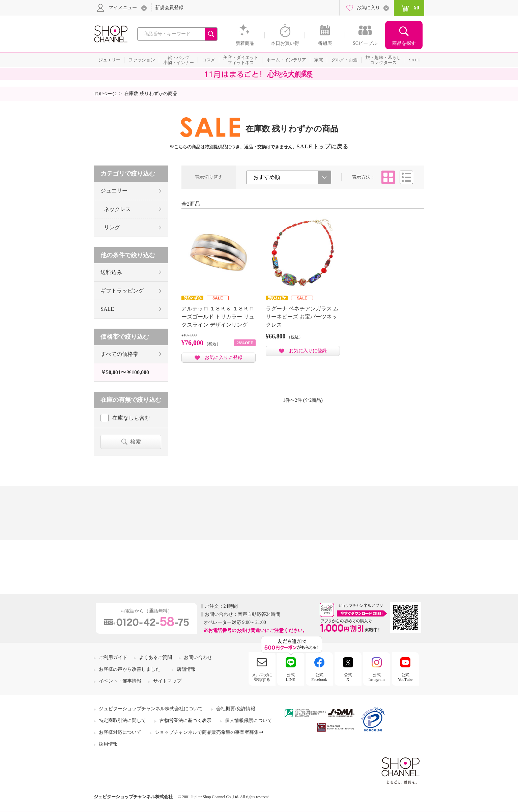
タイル (388, 177)
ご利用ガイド (113, 657)
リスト (406, 177)
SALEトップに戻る (323, 146)
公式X (348, 677)
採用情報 (108, 744)
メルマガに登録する (262, 677)
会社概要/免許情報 (236, 709)
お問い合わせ (198, 657)
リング (112, 227)
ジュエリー (114, 191)
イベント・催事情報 (120, 681)
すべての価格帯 (119, 354)
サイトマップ (167, 681)
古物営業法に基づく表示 (185, 720)
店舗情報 (186, 669)
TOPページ (105, 94)
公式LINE (291, 677)
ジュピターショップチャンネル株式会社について (151, 709)
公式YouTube (405, 677)
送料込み (111, 272)
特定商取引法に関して (122, 720)
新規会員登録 (169, 8)
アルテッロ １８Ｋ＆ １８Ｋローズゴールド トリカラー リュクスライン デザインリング (218, 317)
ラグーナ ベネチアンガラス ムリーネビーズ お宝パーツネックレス (302, 317)
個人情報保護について (249, 720)
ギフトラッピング (122, 291)
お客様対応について (120, 732)
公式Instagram (377, 677)
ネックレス (117, 209)
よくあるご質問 (155, 657)
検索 (136, 442)
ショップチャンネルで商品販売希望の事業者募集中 (209, 732)
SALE (107, 309)
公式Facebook (319, 677)
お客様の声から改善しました (129, 669)
